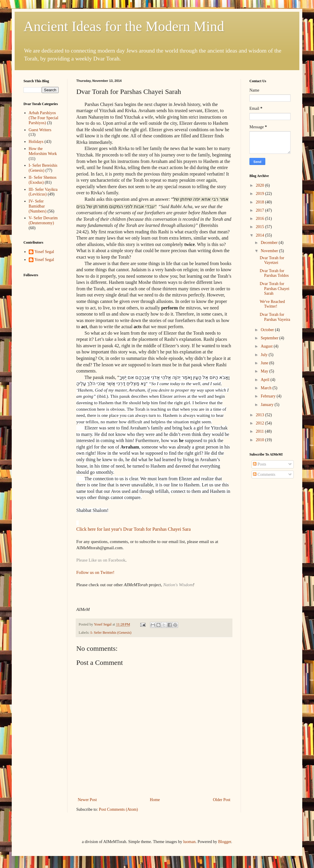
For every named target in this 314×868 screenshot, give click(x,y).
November (270, 251)
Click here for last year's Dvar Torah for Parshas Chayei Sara (134, 529)
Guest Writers (40, 130)
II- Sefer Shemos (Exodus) (43, 180)
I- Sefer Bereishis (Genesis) (111, 633)
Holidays (36, 142)
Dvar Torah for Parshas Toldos (274, 273)
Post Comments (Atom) (118, 809)
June (265, 363)
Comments (264, 475)
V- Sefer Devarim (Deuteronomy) (43, 220)
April (265, 380)
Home (155, 800)
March (266, 388)
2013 (261, 415)
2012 (261, 423)
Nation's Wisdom (178, 585)
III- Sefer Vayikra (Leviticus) (43, 192)
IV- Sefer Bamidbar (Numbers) (38, 206)
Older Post (222, 800)
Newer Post (87, 800)
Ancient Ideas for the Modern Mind (124, 26)
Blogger (224, 842)
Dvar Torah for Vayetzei (272, 260)
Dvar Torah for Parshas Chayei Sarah (275, 289)
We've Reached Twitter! (272, 304)
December (270, 243)
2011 (260, 431)
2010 (261, 440)
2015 (261, 227)
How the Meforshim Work (43, 151)
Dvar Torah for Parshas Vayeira (275, 317)
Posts (260, 464)
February (269, 396)
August (267, 346)
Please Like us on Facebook (101, 560)
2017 (261, 210)
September (270, 338)
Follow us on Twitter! (95, 572)
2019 (261, 194)
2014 (261, 235)
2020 (261, 185)
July (265, 355)
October (268, 330)
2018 (261, 202)
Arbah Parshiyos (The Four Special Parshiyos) (44, 118)
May (265, 371)
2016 (261, 219)
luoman (189, 842)
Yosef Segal (44, 252)
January (267, 405)
